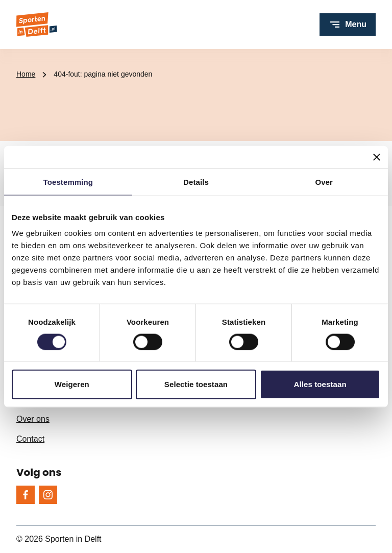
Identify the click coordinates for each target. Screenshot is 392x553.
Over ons (33, 419)
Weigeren (72, 384)
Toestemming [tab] (68, 182)
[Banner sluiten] (377, 157)
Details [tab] (196, 182)
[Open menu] (348, 25)
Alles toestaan (320, 384)
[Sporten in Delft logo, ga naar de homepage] (37, 25)
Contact (30, 439)
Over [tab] (324, 182)
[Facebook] (26, 495)
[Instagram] (48, 495)
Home (26, 74)
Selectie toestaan (196, 384)
